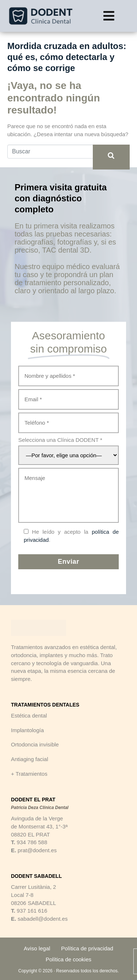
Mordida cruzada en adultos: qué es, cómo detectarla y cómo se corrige (67, 57)
